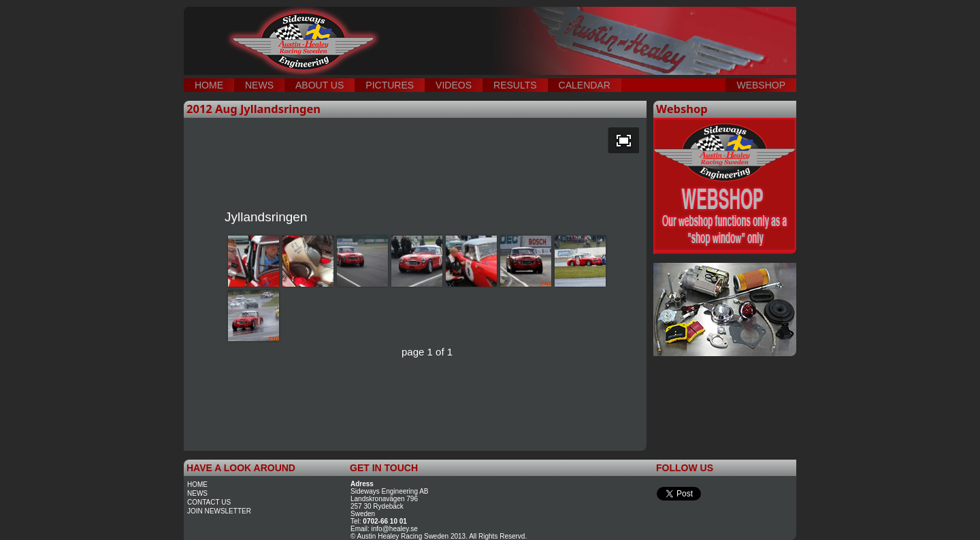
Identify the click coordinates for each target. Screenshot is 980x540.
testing (415, 27)
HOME (209, 85)
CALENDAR (585, 85)
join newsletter (219, 511)
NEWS (259, 85)
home (197, 485)
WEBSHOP (761, 85)
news (197, 493)
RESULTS (515, 85)
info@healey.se (395, 529)
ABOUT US (320, 85)
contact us (209, 502)
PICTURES (390, 85)
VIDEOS (454, 85)
